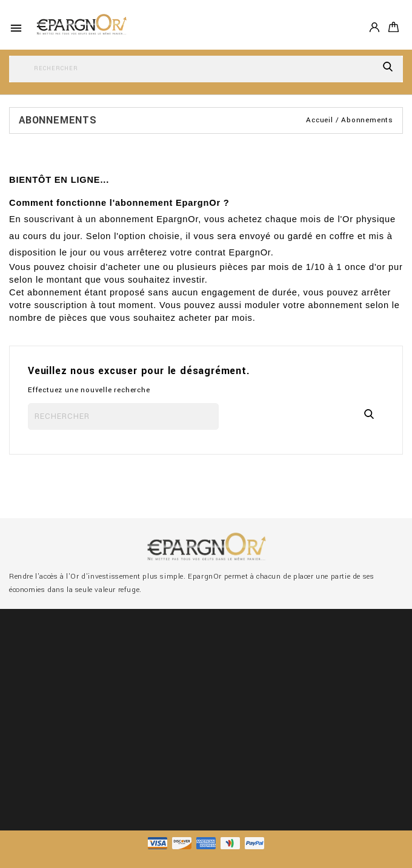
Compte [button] (374, 27)
